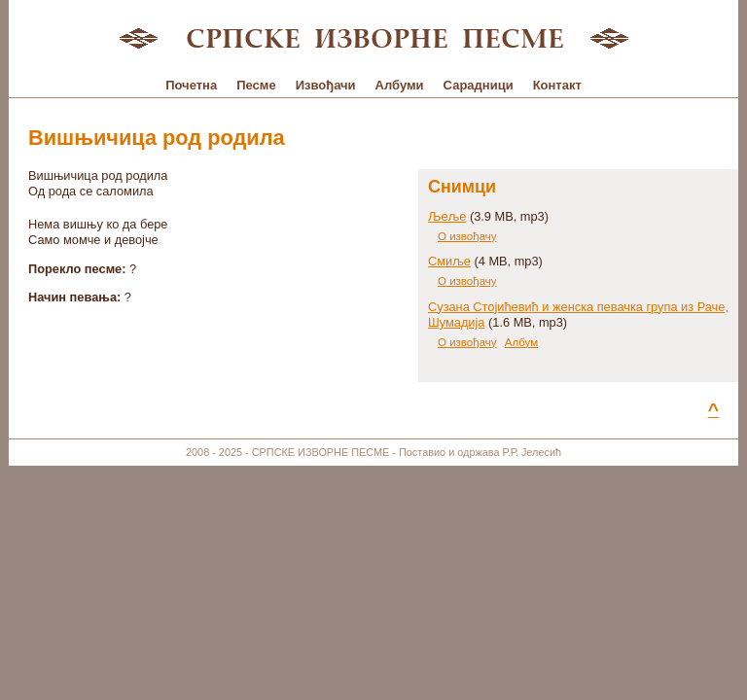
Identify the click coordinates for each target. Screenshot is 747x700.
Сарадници (479, 85)
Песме (256, 85)
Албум (521, 342)
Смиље (449, 261)
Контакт (557, 85)
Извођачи (326, 85)
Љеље (447, 216)
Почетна (191, 85)
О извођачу (467, 236)
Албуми (400, 85)
